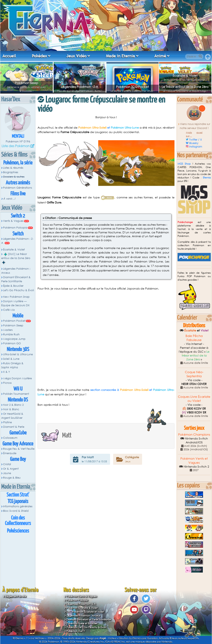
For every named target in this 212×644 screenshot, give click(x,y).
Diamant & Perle (14, 427)
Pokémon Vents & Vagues (82, 596)
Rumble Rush (11, 334)
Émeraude (10, 453)
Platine (7, 422)
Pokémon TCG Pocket (132, 87)
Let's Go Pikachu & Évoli (19, 290)
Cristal (7, 464)
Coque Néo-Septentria (194, 374)
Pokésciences (18, 531)
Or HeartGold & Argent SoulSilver (12, 416)
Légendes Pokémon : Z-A (80, 87)
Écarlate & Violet (185, 75)
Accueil (9, 56)
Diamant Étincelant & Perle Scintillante (16, 279)
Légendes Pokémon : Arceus (16, 271)
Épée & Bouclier (13, 286)
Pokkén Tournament (16, 394)
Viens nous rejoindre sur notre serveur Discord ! (195, 126)
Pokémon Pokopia (15, 228)
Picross (7, 383)
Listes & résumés (13, 168)
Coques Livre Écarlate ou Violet (194, 399)
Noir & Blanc (11, 409)
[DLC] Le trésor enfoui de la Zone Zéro (16, 258)
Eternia (207, 178)
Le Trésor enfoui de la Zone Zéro (185, 87)
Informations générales (18, 506)
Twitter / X (195, 140)
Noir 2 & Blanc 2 (13, 405)
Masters (8, 330)
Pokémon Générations (18, 188)
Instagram (196, 147)
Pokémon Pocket (14, 321)
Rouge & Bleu (12, 478)
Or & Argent (11, 469)
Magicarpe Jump (14, 339)
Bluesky (194, 143)
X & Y (7, 372)
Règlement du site (16, 596)
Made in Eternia (120, 56)
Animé (160, 56)
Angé (103, 638)
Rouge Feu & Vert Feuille (19, 449)
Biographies (11, 172)
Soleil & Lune (11, 359)
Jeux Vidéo (76, 56)
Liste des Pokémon (16, 146)
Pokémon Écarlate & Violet (82, 608)
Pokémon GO (12, 343)
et (109, 127)
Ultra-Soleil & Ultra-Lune (18, 354)
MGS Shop (184, 164)
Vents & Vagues (13, 221)
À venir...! (9, 199)
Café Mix (9, 310)
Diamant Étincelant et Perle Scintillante (89, 619)
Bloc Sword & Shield (16, 511)
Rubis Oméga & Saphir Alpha (12, 365)
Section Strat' (18, 495)
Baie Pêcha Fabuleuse (194, 338)
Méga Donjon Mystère (17, 378)
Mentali (18, 136)
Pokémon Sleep (26, 83)
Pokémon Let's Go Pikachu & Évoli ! (87, 627)
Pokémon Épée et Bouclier (82, 623)
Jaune (7, 473)
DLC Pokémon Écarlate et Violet (85, 612)
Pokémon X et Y (76, 631)
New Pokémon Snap (16, 297)
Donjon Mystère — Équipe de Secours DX (15, 303)
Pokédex (39, 56)
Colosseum (10, 438)
